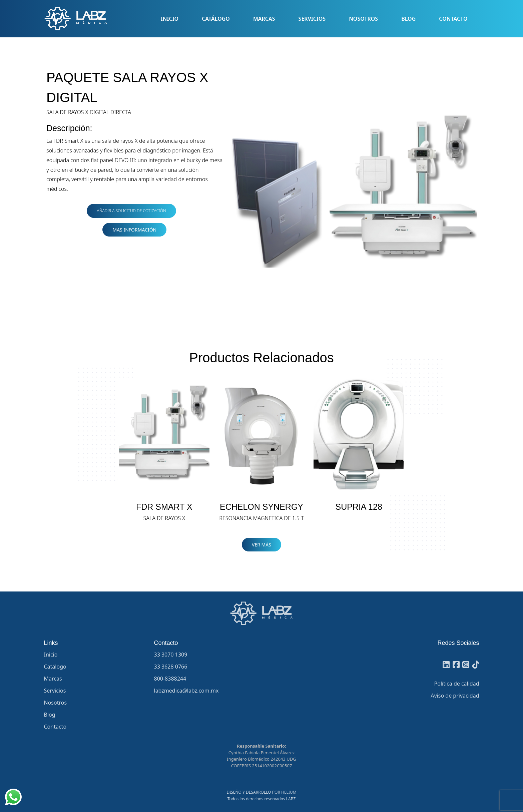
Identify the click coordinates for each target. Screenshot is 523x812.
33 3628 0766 (171, 667)
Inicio (170, 19)
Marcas (264, 19)
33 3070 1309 (171, 655)
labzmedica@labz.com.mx (186, 691)
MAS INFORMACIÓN (134, 230)
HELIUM (289, 792)
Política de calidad (457, 684)
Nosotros (363, 19)
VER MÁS (261, 545)
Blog (408, 19)
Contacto (453, 19)
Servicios (312, 19)
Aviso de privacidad (455, 696)
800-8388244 (170, 679)
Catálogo (216, 19)
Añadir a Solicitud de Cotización (131, 211)
